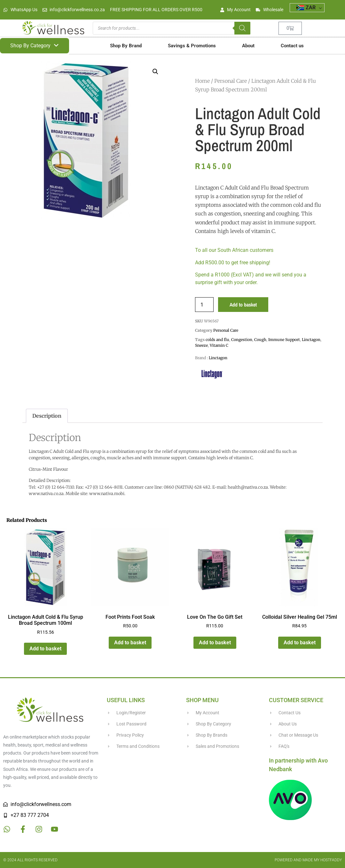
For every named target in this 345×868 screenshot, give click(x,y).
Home (202, 81)
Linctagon (311, 340)
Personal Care (231, 81)
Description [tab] (47, 416)
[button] (155, 72)
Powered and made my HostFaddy (308, 860)
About (248, 46)
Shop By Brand (126, 46)
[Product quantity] (204, 305)
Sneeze (201, 345)
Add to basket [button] (45, 649)
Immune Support (284, 340)
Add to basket (243, 305)
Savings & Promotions (192, 46)
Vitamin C (219, 345)
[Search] (242, 28)
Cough (260, 340)
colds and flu (217, 340)
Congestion (242, 340)
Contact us (292, 46)
